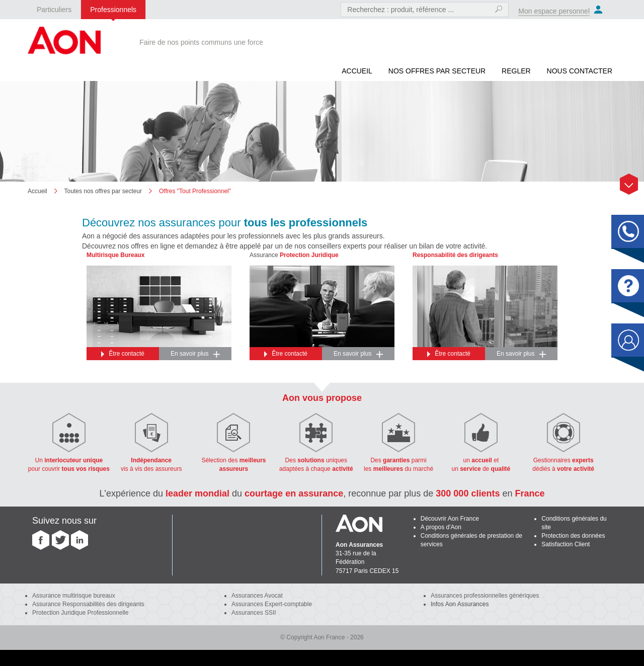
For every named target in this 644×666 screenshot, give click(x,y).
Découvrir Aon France (450, 519)
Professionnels (113, 10)
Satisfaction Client (566, 544)
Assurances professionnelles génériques (485, 596)
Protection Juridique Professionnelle (80, 613)
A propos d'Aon (441, 527)
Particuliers (54, 10)
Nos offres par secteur (437, 71)
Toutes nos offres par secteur (103, 191)
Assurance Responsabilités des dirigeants (88, 604)
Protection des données (573, 536)
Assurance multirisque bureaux (74, 596)
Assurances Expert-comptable (272, 604)
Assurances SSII (254, 613)
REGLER (516, 71)
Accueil (357, 71)
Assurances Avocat (257, 596)
